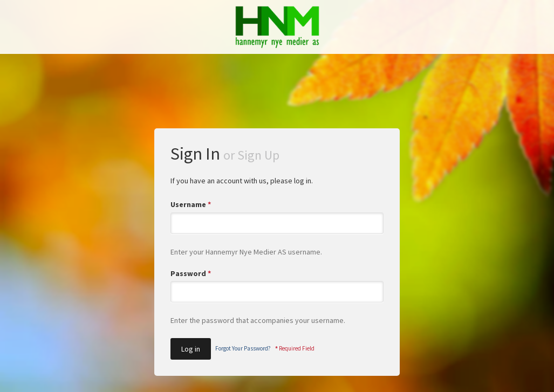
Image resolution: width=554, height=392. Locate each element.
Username (191, 204)
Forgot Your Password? (243, 348)
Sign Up (258, 155)
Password (191, 273)
